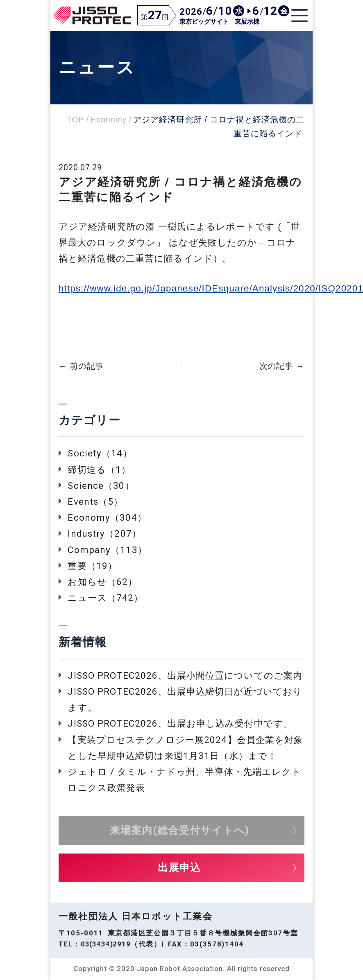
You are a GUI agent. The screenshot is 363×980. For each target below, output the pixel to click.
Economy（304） (107, 517)
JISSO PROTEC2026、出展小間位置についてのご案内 (185, 675)
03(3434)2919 (106, 944)
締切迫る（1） (99, 470)
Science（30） (101, 485)
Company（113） (107, 550)
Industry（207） (104, 533)
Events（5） (95, 501)
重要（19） (92, 566)
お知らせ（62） (102, 582)
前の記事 (81, 366)
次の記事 (282, 366)
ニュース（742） (105, 598)
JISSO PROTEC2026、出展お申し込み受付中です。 (180, 723)
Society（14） (100, 453)
